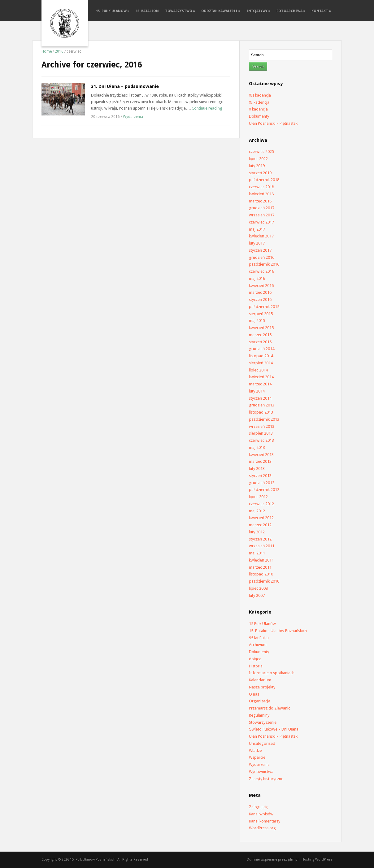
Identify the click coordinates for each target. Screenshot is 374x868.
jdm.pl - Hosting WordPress (310, 859)
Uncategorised (262, 743)
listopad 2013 (261, 412)
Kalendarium (260, 680)
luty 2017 (257, 243)
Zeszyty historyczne (266, 779)
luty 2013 (257, 469)
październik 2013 (264, 419)
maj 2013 (257, 447)
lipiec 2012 (258, 497)
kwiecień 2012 (261, 518)
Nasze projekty (262, 687)
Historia (256, 666)
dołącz (255, 659)
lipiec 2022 (258, 159)
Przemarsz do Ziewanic (270, 708)
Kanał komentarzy (265, 821)
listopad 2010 (261, 574)
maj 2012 (257, 511)
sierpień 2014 (261, 363)
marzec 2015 (260, 335)
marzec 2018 (260, 201)
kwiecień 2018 (261, 194)
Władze (255, 751)
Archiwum (258, 645)
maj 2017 (257, 229)
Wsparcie (257, 757)
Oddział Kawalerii (221, 11)
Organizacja (260, 701)
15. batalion (147, 11)
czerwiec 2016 (261, 271)
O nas (254, 694)
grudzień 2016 (262, 257)
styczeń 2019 (260, 173)
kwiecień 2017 (261, 236)
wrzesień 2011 (262, 546)
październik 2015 (264, 307)
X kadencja (258, 109)
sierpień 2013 (261, 433)
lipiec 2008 (258, 588)
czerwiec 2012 (261, 504)
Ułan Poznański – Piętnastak (273, 123)
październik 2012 (264, 490)
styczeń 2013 (260, 476)
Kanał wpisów (261, 814)
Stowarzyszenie (263, 722)
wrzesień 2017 (262, 215)
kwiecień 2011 (261, 560)
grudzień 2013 (262, 405)
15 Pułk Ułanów (262, 624)
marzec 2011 (260, 567)
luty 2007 (257, 595)
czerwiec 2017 (261, 222)
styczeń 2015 (260, 342)
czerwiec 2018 (261, 187)
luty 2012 (257, 532)
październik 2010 (264, 581)
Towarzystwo (180, 11)
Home (47, 51)
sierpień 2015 (261, 314)
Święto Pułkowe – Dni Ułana (274, 729)
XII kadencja (260, 95)
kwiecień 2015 (261, 328)
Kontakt (321, 11)
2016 (59, 51)
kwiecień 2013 (261, 455)
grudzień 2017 (262, 208)
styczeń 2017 (260, 250)
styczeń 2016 (260, 299)
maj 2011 (257, 553)
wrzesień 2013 (262, 426)
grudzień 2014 (262, 349)
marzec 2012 (260, 525)
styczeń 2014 (260, 398)
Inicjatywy (258, 11)
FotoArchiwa (291, 11)
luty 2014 (257, 391)
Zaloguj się (259, 807)
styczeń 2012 (260, 539)
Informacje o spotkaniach (272, 673)
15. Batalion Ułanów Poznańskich (278, 631)
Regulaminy (259, 715)
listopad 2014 (261, 356)
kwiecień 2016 (261, 286)
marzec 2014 (260, 384)
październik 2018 (264, 180)
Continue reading (207, 108)
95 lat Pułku (259, 638)
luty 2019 (257, 166)
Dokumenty (259, 116)
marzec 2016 (260, 292)
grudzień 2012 (262, 483)
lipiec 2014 (258, 370)
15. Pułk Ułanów (113, 11)
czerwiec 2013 (261, 440)
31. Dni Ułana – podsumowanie (125, 86)
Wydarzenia (133, 117)
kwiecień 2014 (261, 377)
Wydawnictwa (261, 772)
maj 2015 (257, 321)
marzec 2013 (260, 461)
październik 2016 (264, 264)
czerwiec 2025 (261, 152)
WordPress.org (262, 828)
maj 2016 (257, 278)
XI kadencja (259, 102)
